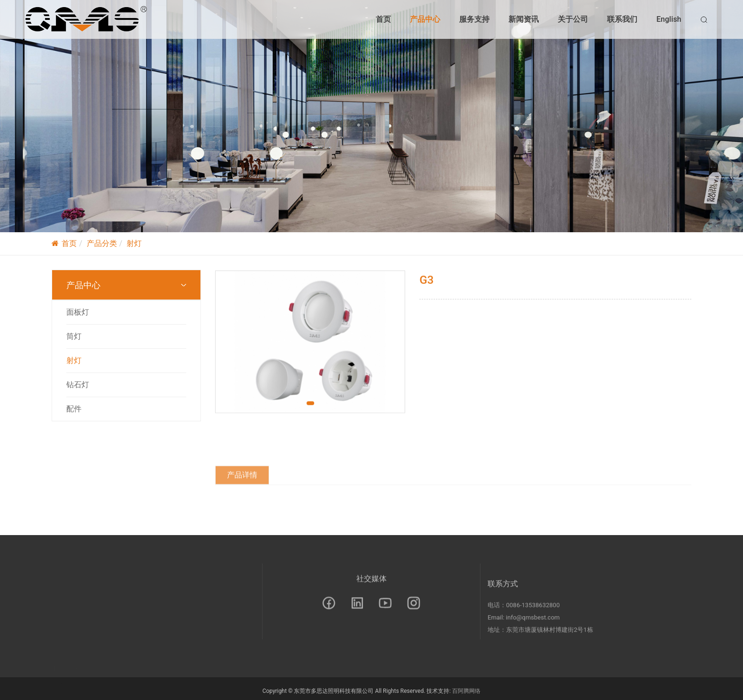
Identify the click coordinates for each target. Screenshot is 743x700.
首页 (383, 19)
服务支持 (474, 19)
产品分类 (102, 243)
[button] (310, 408)
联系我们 (622, 19)
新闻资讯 (524, 19)
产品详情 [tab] (242, 502)
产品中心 (425, 19)
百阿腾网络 (466, 693)
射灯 (134, 243)
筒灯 (74, 336)
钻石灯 (78, 385)
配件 (74, 409)
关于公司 (573, 19)
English (669, 19)
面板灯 (78, 312)
